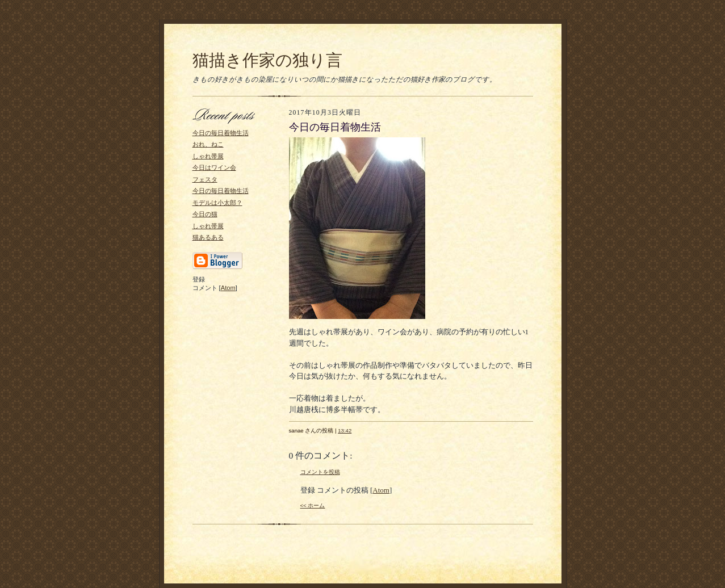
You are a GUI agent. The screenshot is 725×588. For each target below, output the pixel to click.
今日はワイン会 (214, 167)
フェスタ (205, 179)
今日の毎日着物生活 (221, 133)
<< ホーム (313, 505)
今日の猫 (205, 214)
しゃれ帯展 (208, 156)
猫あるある (208, 237)
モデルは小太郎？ (217, 203)
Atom (228, 288)
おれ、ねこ (208, 144)
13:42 (345, 430)
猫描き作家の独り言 (267, 60)
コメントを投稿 (320, 472)
